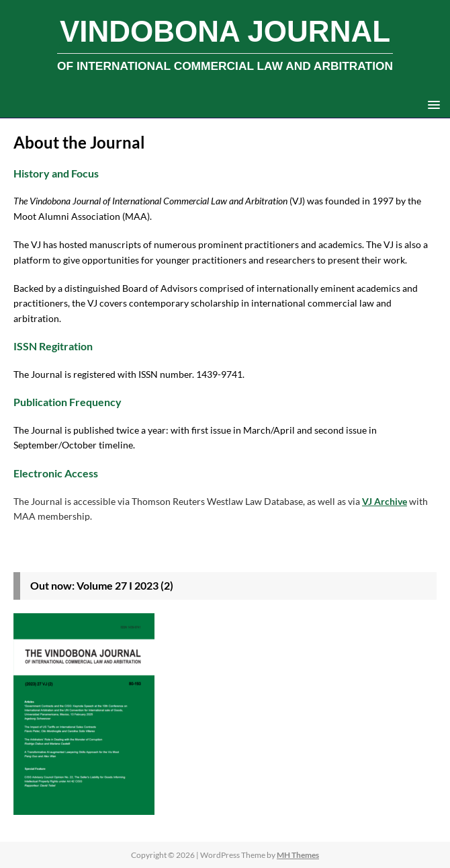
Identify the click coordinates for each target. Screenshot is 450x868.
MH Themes (298, 855)
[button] (432, 104)
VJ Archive (385, 501)
